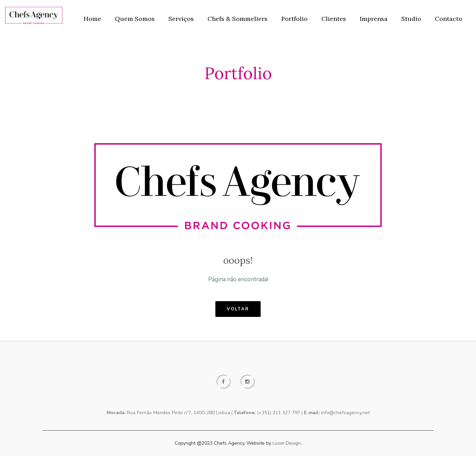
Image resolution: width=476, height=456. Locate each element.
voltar (238, 309)
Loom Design (287, 443)
